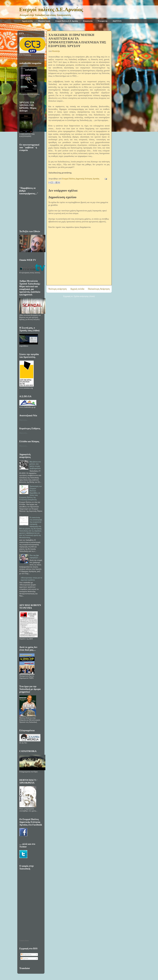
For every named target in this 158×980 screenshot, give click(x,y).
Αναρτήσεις (26, 954)
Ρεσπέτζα (56, 51)
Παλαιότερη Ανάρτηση (99, 289)
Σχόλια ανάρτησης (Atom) (84, 296)
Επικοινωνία (88, 21)
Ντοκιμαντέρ (103, 21)
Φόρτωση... (24, 420)
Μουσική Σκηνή (44, 21)
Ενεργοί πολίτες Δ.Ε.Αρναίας (51, 10)
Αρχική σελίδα (27, 21)
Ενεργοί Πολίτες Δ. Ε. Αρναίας (67, 21)
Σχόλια (24, 958)
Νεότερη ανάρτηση (58, 289)
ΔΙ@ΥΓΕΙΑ (117, 21)
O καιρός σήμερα (24, 941)
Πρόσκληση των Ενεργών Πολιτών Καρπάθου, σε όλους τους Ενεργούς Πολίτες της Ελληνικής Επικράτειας (31, 493)
